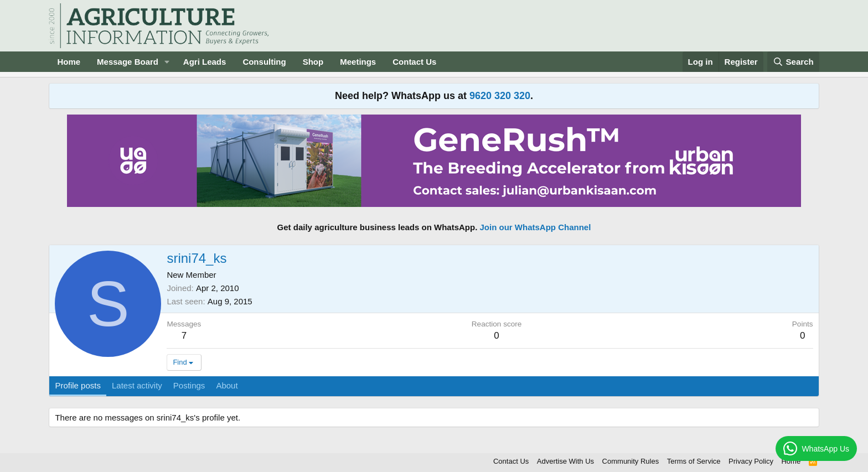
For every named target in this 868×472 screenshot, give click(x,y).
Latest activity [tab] (137, 385)
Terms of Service (694, 461)
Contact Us (414, 62)
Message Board (128, 62)
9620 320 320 (500, 96)
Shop (313, 62)
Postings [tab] (189, 385)
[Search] (793, 62)
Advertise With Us (565, 461)
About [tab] (227, 385)
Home (69, 62)
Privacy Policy (751, 461)
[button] (167, 62)
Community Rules (631, 461)
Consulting (264, 62)
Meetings (358, 62)
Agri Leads (205, 62)
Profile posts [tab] (78, 385)
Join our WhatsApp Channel (536, 227)
